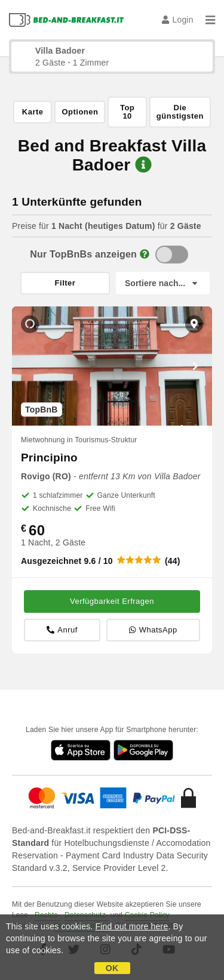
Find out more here (132, 926)
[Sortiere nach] (163, 283)
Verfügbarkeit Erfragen (112, 601)
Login (178, 20)
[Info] (145, 254)
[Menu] (210, 20)
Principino (49, 458)
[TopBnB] (172, 255)
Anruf (62, 630)
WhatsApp (153, 630)
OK (112, 968)
